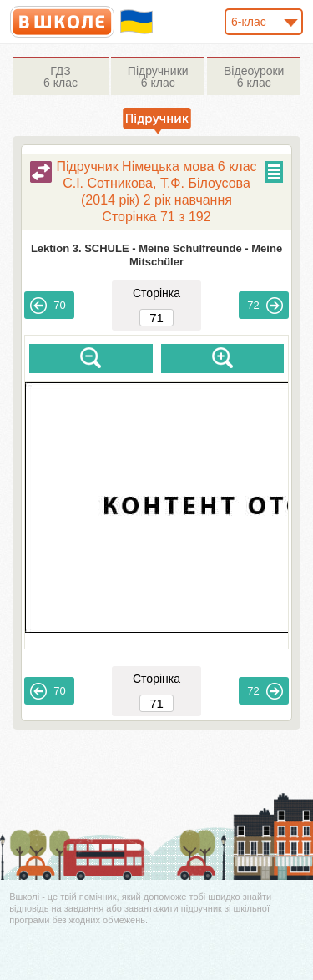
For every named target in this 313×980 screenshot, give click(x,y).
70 (48, 306)
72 (265, 306)
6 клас (61, 77)
